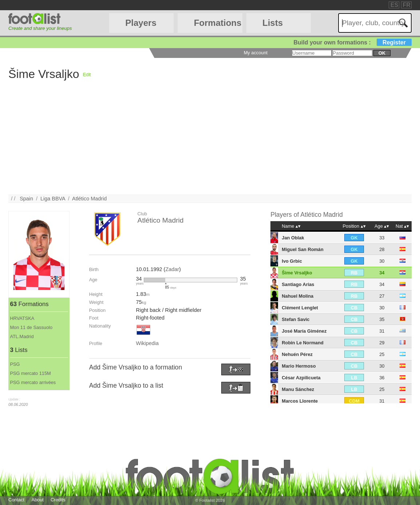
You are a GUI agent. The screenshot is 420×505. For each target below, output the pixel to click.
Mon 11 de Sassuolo (31, 327)
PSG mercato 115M (30, 373)
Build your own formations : (352, 42)
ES (394, 5)
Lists (273, 23)
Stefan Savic (296, 319)
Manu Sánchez (298, 389)
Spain (26, 199)
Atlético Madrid (89, 199)
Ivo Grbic (292, 261)
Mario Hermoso (299, 366)
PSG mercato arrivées (33, 382)
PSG (15, 364)
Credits (58, 500)
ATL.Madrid (22, 336)
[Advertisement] (210, 144)
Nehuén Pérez (297, 354)
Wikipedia (147, 343)
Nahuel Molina (298, 296)
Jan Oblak (293, 238)
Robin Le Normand (302, 343)
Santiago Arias (298, 284)
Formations (218, 23)
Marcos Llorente (300, 401)
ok (382, 53)
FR (407, 5)
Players (141, 23)
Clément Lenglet (300, 308)
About (37, 500)
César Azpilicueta (301, 378)
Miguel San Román (302, 249)
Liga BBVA (53, 199)
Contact (16, 500)
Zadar (172, 269)
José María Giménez (304, 331)
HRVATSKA (22, 318)
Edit (87, 75)
